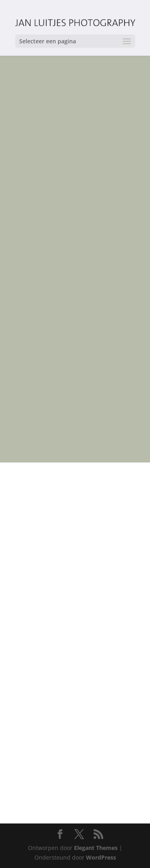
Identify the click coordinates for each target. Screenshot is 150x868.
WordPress (101, 857)
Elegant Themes (96, 848)
